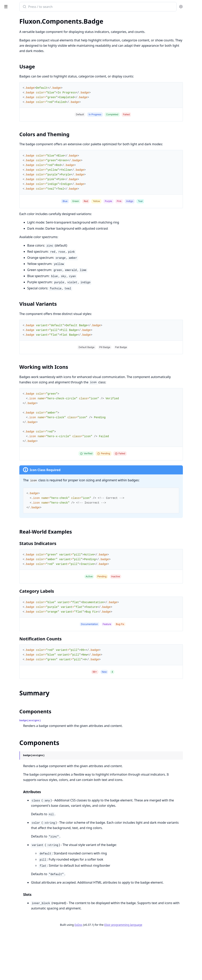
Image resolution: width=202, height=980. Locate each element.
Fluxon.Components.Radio (21, 175)
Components (16, 66)
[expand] (55, 26)
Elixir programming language (153, 973)
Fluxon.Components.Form (21, 164)
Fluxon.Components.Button (22, 73)
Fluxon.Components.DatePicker (25, 159)
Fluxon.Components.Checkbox (24, 154)
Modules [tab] (25, 17)
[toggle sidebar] (54, 6)
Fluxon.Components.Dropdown (24, 114)
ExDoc (108, 973)
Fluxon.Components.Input (21, 170)
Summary (13, 62)
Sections (13, 57)
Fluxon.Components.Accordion (24, 39)
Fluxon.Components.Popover (23, 124)
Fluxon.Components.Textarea (23, 191)
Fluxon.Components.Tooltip (22, 135)
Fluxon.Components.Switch (22, 186)
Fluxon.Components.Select (21, 180)
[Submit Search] (76, 7)
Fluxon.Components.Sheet (21, 130)
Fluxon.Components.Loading (22, 79)
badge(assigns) (82, 747)
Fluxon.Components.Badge (21, 50)
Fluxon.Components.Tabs (20, 100)
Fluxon (20, 5)
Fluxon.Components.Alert (20, 45)
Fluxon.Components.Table (20, 95)
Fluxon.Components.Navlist (22, 84)
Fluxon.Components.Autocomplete (27, 149)
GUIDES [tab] (8, 17)
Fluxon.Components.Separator (24, 89)
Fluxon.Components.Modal (21, 119)
